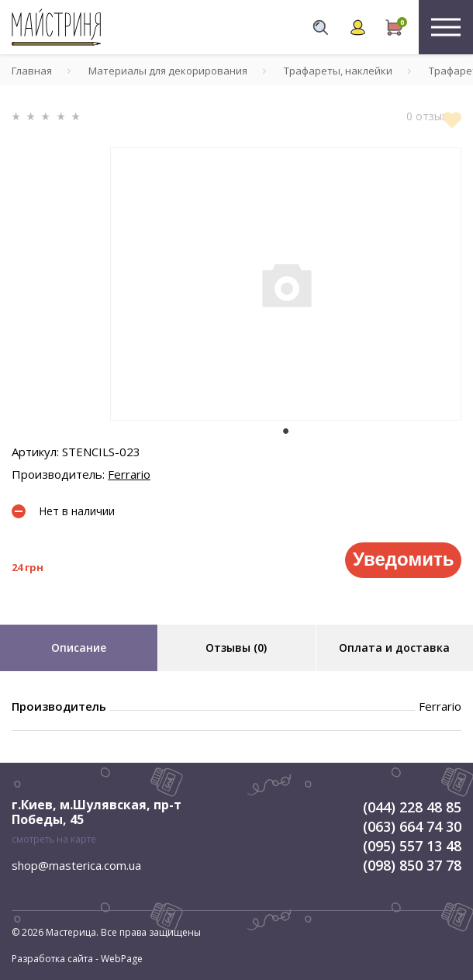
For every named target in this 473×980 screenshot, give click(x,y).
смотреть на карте (54, 839)
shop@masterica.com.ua (76, 865)
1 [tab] (286, 431)
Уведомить (403, 559)
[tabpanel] (286, 284)
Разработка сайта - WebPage (77, 959)
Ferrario (129, 474)
